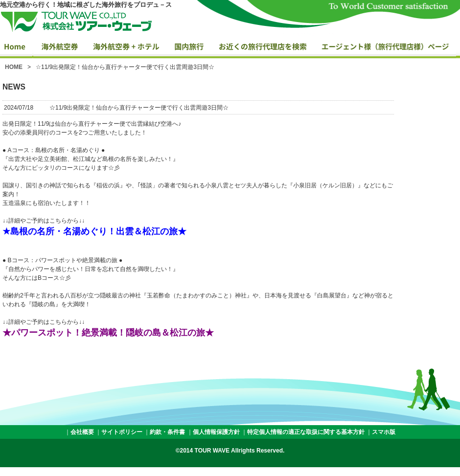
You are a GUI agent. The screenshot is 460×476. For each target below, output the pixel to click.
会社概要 (82, 432)
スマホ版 (384, 432)
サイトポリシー (122, 432)
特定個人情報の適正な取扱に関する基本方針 (306, 432)
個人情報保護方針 (216, 432)
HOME (14, 67)
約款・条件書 (167, 432)
